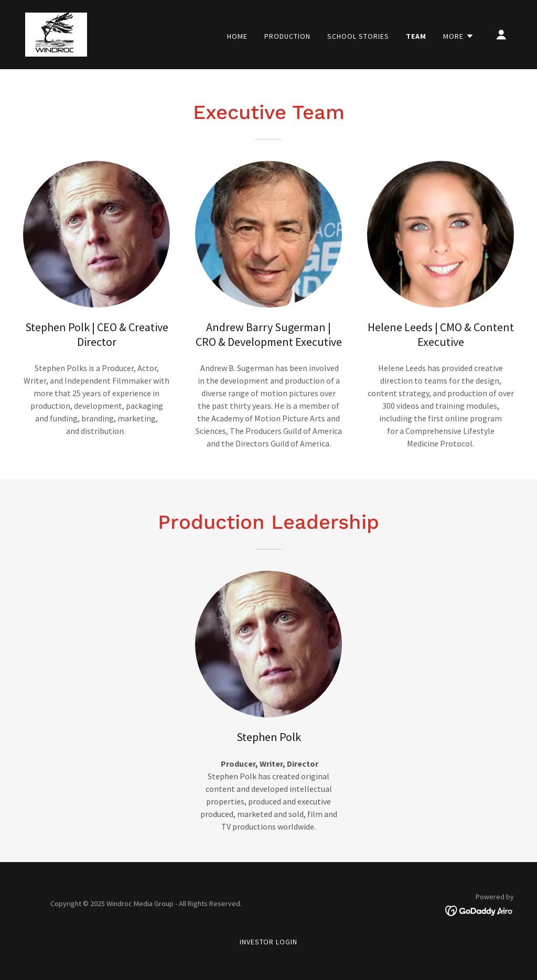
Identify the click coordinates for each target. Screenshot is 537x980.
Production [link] (287, 36)
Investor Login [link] (269, 942)
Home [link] (237, 36)
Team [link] (416, 36)
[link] (56, 34)
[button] (459, 36)
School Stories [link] (358, 36)
